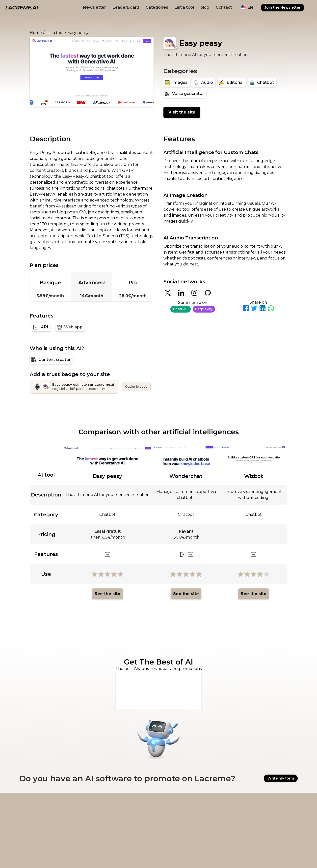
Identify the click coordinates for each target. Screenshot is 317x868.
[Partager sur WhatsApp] (271, 309)
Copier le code (136, 386)
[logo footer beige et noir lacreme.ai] (33, 807)
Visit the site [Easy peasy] (182, 112)
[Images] (177, 82)
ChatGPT (181, 309)
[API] (41, 327)
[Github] (208, 293)
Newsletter (94, 7)
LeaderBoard (126, 7)
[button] (247, 7)
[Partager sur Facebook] (246, 309)
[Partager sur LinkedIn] (263, 309)
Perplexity (204, 309)
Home (36, 33)
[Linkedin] (181, 293)
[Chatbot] (262, 82)
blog (205, 7)
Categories (157, 7)
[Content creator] (51, 360)
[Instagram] (194, 293)
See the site (107, 594)
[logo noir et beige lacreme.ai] (22, 7)
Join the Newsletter (282, 7)
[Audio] (204, 82)
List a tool (184, 7)
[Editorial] (232, 82)
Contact (224, 7)
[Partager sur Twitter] (254, 309)
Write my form (281, 779)
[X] (168, 293)
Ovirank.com (230, 856)
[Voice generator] (185, 94)
